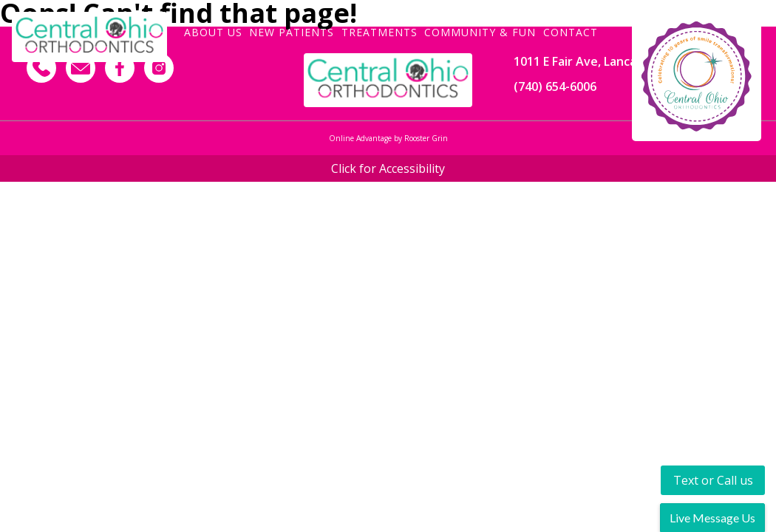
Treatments (380, 31)
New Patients (292, 31)
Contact (571, 31)
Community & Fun (480, 31)
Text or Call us (713, 480)
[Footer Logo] (388, 80)
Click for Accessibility (388, 168)
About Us (213, 31)
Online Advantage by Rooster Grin (388, 138)
